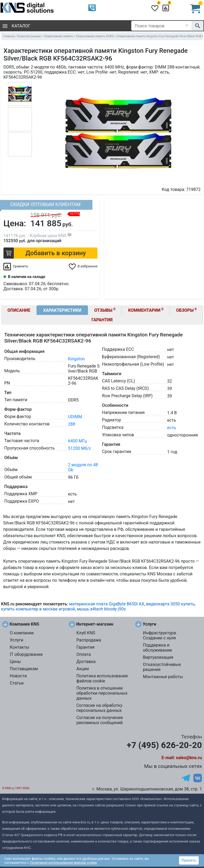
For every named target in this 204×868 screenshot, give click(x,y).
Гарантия (102, 320)
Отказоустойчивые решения (162, 667)
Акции (82, 669)
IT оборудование (26, 654)
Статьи (17, 683)
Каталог (16, 26)
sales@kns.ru (189, 758)
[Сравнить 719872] (16, 267)
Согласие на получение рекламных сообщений (99, 720)
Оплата (83, 654)
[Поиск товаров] (162, 26)
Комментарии (146, 310)
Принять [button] (189, 860)
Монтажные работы (163, 677)
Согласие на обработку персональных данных (99, 708)
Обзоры (186, 310)
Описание (19, 310)
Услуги (17, 640)
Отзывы (105, 310)
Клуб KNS (86, 633)
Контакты (20, 647)
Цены (15, 662)
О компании (22, 633)
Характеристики (62, 310)
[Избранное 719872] (83, 267)
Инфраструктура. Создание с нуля (160, 635)
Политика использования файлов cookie (102, 678)
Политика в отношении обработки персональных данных (102, 693)
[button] (50, 253)
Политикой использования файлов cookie (63, 863)
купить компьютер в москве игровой (38, 609)
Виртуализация (158, 657)
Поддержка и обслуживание (157, 648)
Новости (18, 676)
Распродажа (89, 640)
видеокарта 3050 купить (170, 604)
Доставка (86, 662)
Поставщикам (24, 669)
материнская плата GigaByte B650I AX (107, 604)
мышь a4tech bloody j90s (101, 609)
